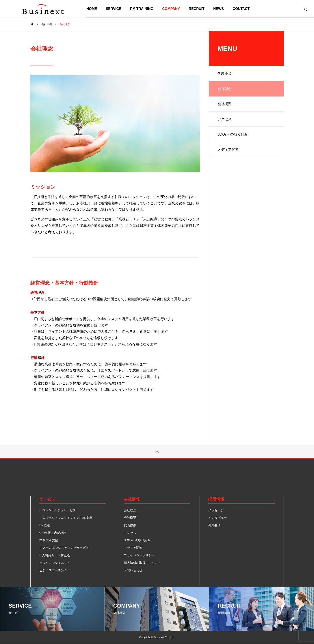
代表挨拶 (225, 74)
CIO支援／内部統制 (53, 533)
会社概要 (225, 104)
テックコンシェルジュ (55, 563)
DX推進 (45, 525)
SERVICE (113, 9)
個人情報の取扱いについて (142, 563)
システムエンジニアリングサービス (64, 548)
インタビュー (217, 518)
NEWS (219, 9)
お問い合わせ (133, 570)
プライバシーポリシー (139, 555)
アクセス (225, 120)
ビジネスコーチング (53, 570)
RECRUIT (197, 9)
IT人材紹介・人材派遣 (55, 555)
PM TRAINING (142, 9)
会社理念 (225, 89)
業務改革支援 (49, 540)
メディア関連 (228, 151)
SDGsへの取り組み (233, 135)
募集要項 (214, 525)
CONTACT (241, 9)
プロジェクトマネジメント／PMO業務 (66, 518)
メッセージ (216, 510)
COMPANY (171, 9)
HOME (92, 9)
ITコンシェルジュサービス (58, 510)
